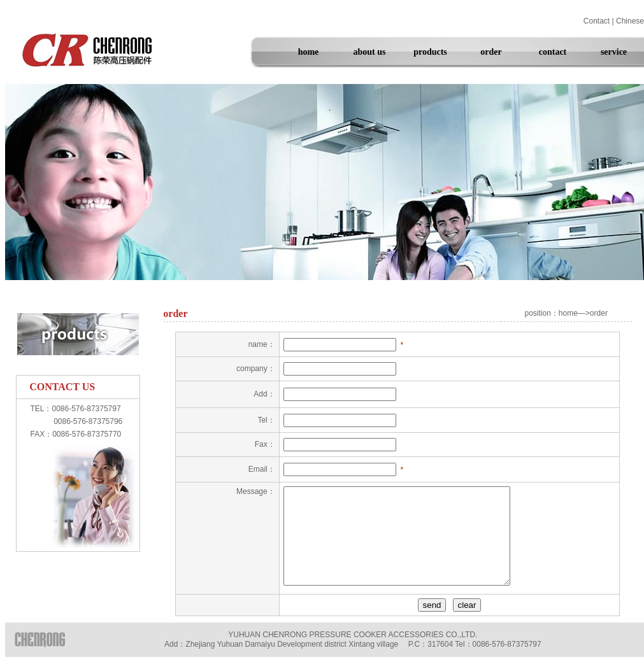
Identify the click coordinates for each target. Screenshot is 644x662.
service (614, 52)
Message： (256, 491)
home (309, 52)
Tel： (266, 420)
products (430, 52)
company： (256, 369)
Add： (264, 394)
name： (262, 344)
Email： (262, 469)
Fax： (265, 444)
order (491, 52)
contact (553, 52)
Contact (597, 21)
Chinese (630, 21)
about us (370, 52)
